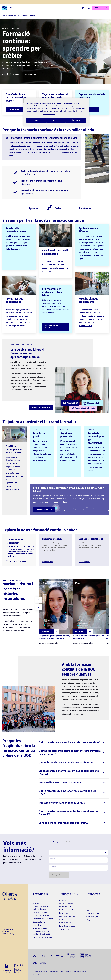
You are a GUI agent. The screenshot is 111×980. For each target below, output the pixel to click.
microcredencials (85, 326)
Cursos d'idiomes (39, 922)
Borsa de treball (65, 913)
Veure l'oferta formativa (16, 561)
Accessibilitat (58, 975)
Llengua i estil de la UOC (68, 923)
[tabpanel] (78, 863)
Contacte (107, 2)
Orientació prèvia (39, 435)
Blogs (87, 910)
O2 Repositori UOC (66, 920)
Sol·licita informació (96, 8)
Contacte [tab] (71, 842)
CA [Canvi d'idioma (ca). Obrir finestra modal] (80, 8)
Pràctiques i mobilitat (67, 910)
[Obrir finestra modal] (49, 632)
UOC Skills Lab (38, 925)
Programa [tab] (56, 842)
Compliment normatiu (40, 972)
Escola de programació (41, 928)
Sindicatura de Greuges (56, 972)
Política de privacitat (80, 972)
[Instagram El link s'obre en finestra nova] (87, 900)
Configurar (76, 120)
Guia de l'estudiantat (66, 903)
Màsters (36, 903)
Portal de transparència (67, 926)
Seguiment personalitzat (68, 435)
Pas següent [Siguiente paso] (59, 875)
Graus (35, 900)
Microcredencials (65, 907)
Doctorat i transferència (41, 915)
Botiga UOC (89, 920)
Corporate (70, 2)
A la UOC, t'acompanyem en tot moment (14, 449)
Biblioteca (63, 900)
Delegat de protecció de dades (42, 975)
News (94, 2)
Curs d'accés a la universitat (43, 937)
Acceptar (36, 120)
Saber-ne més (48, 562)
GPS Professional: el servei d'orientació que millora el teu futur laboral (68, 489)
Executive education (40, 912)
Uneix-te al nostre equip (68, 916)
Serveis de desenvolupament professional (96, 438)
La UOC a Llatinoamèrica (94, 913)
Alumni (77, 2)
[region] (56, 112)
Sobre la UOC (87, 2)
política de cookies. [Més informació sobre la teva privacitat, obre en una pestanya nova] (48, 114)
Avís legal (69, 972)
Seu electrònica (65, 929)
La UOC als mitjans (92, 917)
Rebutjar (56, 120)
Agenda (100, 2)
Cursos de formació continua (43, 919)
